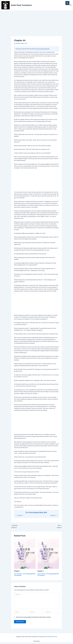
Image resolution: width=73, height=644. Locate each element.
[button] (71, 5)
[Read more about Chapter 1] (25, 554)
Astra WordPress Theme (51, 637)
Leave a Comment (18, 574)
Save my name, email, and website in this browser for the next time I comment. (33, 617)
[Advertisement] (36, 26)
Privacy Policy (36, 641)
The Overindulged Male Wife (42, 49)
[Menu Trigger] (67, 3)
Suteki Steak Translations (21, 5)
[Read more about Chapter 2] (48, 554)
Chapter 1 (17, 571)
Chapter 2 (41, 571)
